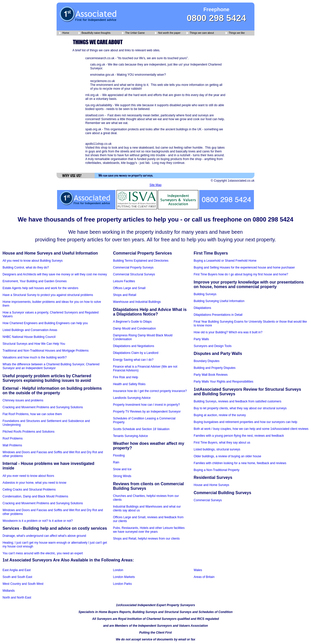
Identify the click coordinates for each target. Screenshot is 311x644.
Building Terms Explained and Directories (141, 261)
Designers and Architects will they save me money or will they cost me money (55, 274)
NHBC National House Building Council (29, 337)
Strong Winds (122, 476)
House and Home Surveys (212, 485)
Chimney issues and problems (23, 400)
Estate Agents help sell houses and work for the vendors (40, 288)
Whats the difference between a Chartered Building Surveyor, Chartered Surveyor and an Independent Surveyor (51, 366)
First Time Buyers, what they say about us (222, 443)
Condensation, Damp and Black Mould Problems (35, 496)
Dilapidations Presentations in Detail (218, 315)
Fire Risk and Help (126, 377)
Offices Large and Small (129, 288)
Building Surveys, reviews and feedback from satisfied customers (238, 401)
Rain (116, 462)
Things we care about (200, 33)
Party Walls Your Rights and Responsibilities (224, 382)
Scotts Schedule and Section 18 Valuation (141, 429)
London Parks (123, 584)
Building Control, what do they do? (26, 268)
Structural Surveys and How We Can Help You (34, 344)
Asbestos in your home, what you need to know (34, 483)
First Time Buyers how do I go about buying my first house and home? (241, 274)
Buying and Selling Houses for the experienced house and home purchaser (244, 268)
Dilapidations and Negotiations (134, 346)
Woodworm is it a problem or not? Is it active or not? (38, 521)
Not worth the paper (168, 33)
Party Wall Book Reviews (211, 375)
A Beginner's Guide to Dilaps (132, 322)
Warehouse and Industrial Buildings (137, 302)
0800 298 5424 (216, 18)
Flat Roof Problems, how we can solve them (32, 414)
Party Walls (201, 339)
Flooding (119, 455)
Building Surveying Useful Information (219, 301)
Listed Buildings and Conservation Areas (30, 330)
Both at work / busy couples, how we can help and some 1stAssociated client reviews (251, 429)
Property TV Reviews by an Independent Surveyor (147, 412)
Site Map (155, 185)
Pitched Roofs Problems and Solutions (29, 432)
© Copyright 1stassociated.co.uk (233, 181)
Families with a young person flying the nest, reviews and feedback (239, 436)
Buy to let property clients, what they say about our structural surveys (240, 408)
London (118, 570)
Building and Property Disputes (215, 368)
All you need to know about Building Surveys (33, 261)
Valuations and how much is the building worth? (35, 357)
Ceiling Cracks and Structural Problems (29, 490)
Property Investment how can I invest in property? (146, 405)
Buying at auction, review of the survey (220, 415)
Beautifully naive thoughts (94, 33)
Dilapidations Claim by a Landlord (136, 353)
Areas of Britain (204, 577)
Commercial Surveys (208, 500)
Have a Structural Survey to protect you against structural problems (48, 295)
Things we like (235, 33)
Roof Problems (13, 438)
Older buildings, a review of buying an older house (228, 456)
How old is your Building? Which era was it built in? (228, 332)
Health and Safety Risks (129, 384)
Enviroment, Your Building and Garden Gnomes (35, 281)
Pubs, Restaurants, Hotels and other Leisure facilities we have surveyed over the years (149, 530)
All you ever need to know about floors (28, 476)
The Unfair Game (133, 33)
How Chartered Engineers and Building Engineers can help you (45, 323)
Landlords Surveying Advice (132, 398)
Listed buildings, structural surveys (217, 449)
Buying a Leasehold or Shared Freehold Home (225, 261)
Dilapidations (203, 308)
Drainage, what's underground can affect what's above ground (44, 536)
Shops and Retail (125, 295)
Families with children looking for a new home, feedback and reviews (240, 463)
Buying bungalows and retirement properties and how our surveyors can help (246, 422)
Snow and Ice (122, 469)
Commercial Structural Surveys (134, 274)
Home (64, 33)
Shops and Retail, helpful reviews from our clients (146, 539)
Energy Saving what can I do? (133, 360)
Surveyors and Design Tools (213, 346)
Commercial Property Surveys (133, 268)
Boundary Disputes (207, 361)
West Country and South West (23, 584)
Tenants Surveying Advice (131, 436)
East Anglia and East (17, 570)
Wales (198, 570)
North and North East (17, 598)
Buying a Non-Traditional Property (217, 470)
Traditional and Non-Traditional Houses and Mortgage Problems (46, 351)
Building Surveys (205, 294)
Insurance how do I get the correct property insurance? (150, 391)
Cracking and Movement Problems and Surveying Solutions (43, 407)
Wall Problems (12, 445)
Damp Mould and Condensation (135, 328)
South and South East (17, 577)
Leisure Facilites (124, 281)
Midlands (9, 591)
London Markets (124, 577)
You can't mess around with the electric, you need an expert (43, 553)
